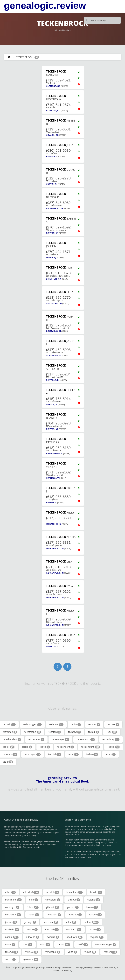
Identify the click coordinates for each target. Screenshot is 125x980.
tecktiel (55, 754)
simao (64, 944)
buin (34, 900)
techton (55, 732)
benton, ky (51, 258)
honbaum (54, 915)
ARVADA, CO (52, 135)
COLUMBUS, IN (53, 331)
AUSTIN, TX (52, 184)
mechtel (52, 930)
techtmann (33, 732)
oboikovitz (75, 937)
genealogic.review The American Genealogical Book (62, 780)
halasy (92, 907)
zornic (10, 959)
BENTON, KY (52, 233)
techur (94, 732)
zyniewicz (31, 959)
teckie (27, 747)
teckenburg (111, 739)
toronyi (12, 952)
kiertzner (51, 922)
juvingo (30, 922)
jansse (11, 922)
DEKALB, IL (52, 405)
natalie (12, 937)
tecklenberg (66, 747)
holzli (34, 915)
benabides (75, 892)
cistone (94, 900)
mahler (91, 922)
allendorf (31, 892)
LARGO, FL (52, 646)
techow (94, 724)
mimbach (74, 930)
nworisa (53, 937)
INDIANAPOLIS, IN (55, 548)
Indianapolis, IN (53, 524)
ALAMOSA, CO (53, 86)
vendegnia (53, 952)
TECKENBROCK (24, 57)
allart (10, 892)
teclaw (92, 754)
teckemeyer (61, 739)
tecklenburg (91, 747)
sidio (45, 944)
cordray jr (12, 907)
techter (113, 724)
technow (56, 724)
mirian (95, 930)
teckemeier (36, 739)
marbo (32, 930)
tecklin (114, 747)
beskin (96, 892)
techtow (74, 732)
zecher (110, 952)
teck (112, 732)
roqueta (97, 937)
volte (72, 952)
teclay (111, 754)
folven (33, 907)
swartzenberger (106, 944)
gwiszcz (73, 907)
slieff (83, 944)
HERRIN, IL (51, 503)
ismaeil (95, 915)
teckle (45, 747)
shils (28, 944)
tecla (74, 754)
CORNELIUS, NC (54, 356)
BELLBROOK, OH (55, 209)
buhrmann (13, 900)
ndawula (33, 937)
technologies (32, 724)
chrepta (74, 900)
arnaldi (53, 892)
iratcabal (75, 915)
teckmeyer (33, 754)
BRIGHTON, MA (54, 279)
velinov (32, 952)
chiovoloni (53, 900)
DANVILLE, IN (53, 380)
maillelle (12, 930)
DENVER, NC (52, 429)
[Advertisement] (19, 408)
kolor (71, 922)
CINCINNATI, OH (54, 303)
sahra (10, 944)
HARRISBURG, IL (54, 454)
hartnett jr (13, 915)
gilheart (53, 907)
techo (76, 724)
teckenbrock (86, 739)
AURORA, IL (52, 156)
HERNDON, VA (53, 478)
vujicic (90, 952)
